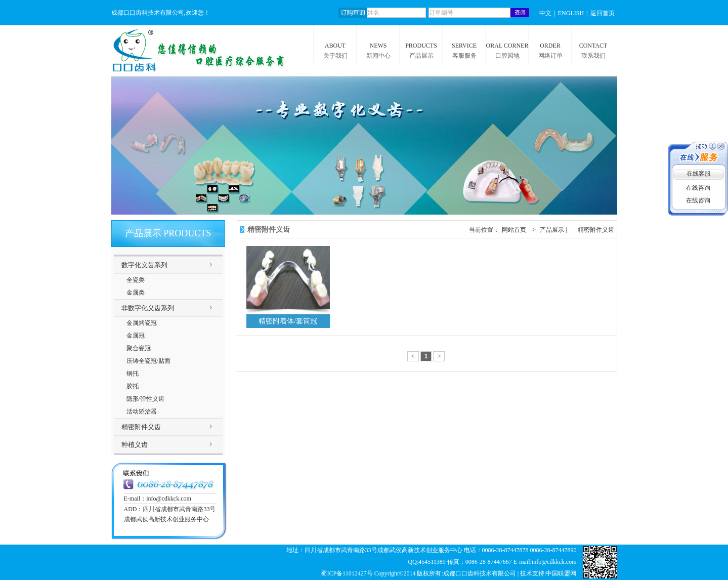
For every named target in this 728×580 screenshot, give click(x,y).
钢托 (133, 374)
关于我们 (335, 56)
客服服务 (464, 56)
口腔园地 (507, 56)
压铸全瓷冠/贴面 (148, 361)
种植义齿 (135, 445)
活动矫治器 (142, 411)
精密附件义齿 (141, 427)
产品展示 (421, 56)
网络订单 (550, 56)
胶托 (133, 386)
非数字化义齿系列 (148, 308)
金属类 (136, 293)
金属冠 (136, 336)
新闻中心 (378, 56)
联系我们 (593, 56)
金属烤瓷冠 (142, 323)
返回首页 (603, 13)
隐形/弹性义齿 (145, 399)
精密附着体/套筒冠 (288, 321)
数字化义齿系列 (144, 265)
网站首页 (514, 230)
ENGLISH (571, 13)
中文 (545, 13)
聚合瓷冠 (139, 348)
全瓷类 (136, 280)
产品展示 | (554, 230)
